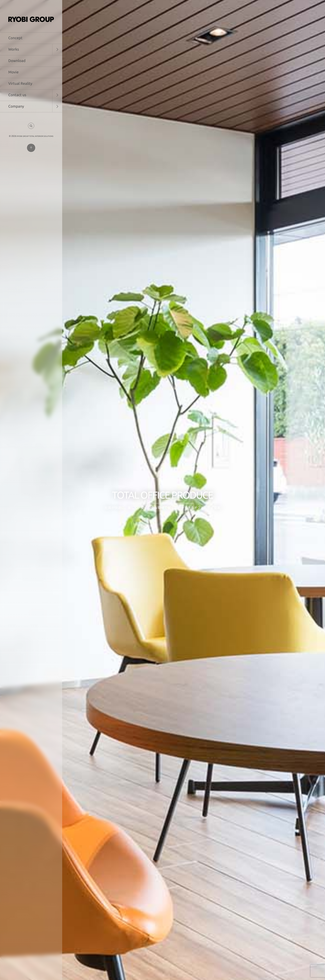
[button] (31, 126)
